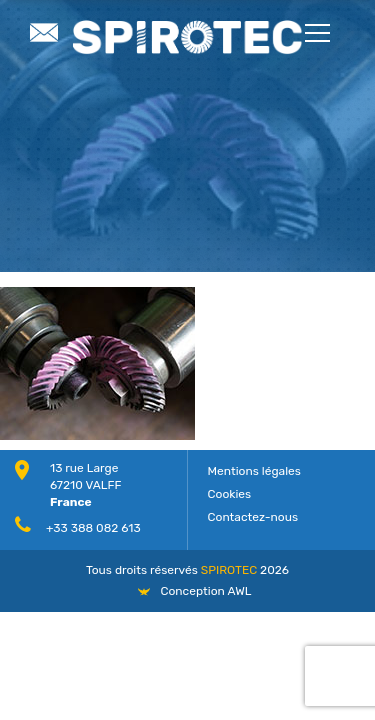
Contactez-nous (253, 517)
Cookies (230, 494)
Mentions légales (254, 471)
